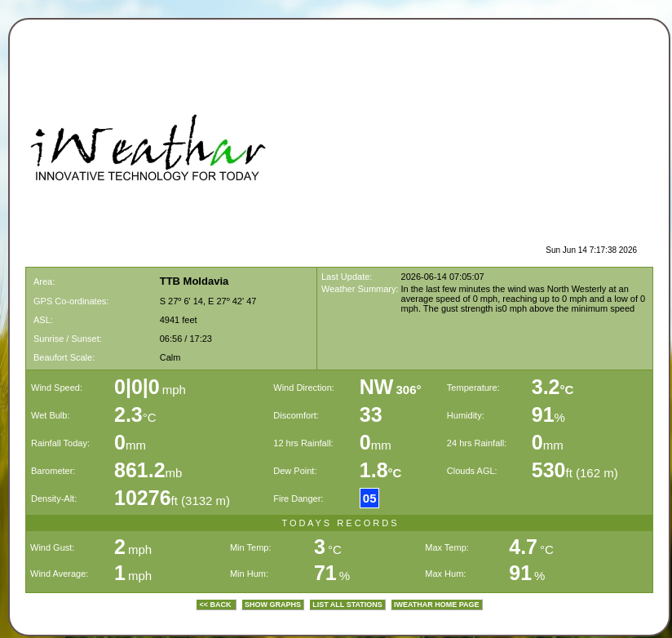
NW (377, 387)
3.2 (553, 387)
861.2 (140, 470)
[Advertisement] (509, 144)
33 (371, 414)
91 (543, 414)
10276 (143, 498)
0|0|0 (137, 387)
